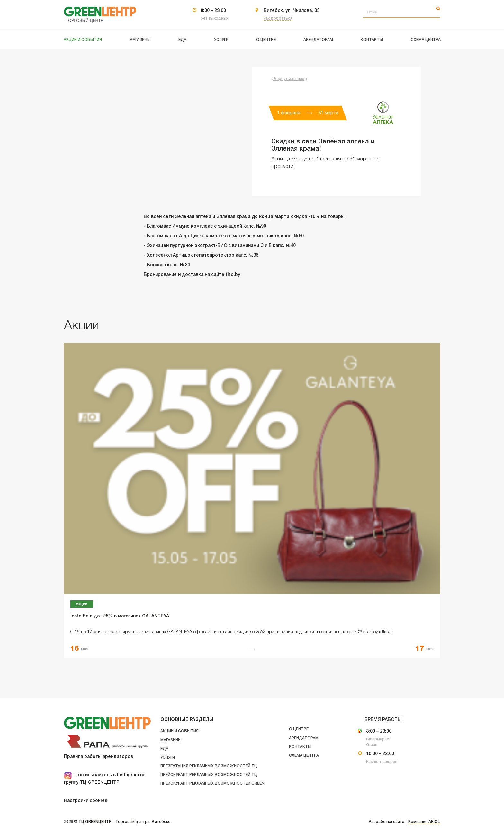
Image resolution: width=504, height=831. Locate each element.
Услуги (168, 758)
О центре (299, 729)
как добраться (278, 18)
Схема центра (304, 756)
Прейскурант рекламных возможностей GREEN (212, 784)
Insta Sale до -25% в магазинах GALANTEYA (120, 616)
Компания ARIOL (424, 822)
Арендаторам (304, 738)
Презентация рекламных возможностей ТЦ (209, 766)
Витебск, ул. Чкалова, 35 (292, 11)
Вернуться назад (289, 79)
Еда (164, 749)
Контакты (300, 747)
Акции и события (180, 731)
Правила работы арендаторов (99, 757)
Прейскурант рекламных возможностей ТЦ (209, 775)
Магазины (171, 740)
